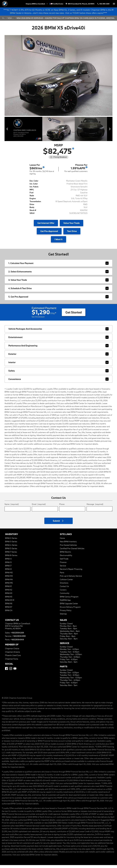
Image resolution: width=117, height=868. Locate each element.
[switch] (114, 4)
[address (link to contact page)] (81, 4)
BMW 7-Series (11, 555)
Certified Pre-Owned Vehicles (72, 551)
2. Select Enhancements (58, 275)
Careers (63, 593)
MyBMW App (65, 603)
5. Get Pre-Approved (58, 300)
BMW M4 (9, 582)
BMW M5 (9, 586)
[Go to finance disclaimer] (87, 170)
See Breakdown (38, 320)
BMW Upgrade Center (69, 606)
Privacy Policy (66, 613)
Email (39, 507)
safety (58, 374)
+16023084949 (17, 642)
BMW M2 (9, 575)
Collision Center (66, 582)
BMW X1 (8, 589)
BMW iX (8, 572)
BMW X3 (9, 596)
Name (12, 507)
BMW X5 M (10, 603)
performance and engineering (58, 349)
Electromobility (66, 558)
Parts (62, 575)
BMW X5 (9, 600)
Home (4, 22)
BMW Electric (65, 555)
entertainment (58, 340)
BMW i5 (8, 565)
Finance (63, 565)
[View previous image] (9, 133)
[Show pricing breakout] (73, 151)
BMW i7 (8, 569)
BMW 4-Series (11, 548)
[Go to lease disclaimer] (44, 170)
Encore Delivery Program (70, 610)
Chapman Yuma (12, 662)
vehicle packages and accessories (58, 332)
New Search (11, 22)
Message (95, 507)
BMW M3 (9, 579)
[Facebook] (7, 671)
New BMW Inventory (68, 544)
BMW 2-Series (11, 541)
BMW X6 (9, 606)
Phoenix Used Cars (13, 658)
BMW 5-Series (11, 551)
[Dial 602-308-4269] (104, 4)
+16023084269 (17, 636)
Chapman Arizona (12, 655)
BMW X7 (9, 610)
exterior (58, 357)
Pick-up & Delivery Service (71, 579)
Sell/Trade (64, 562)
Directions (64, 586)
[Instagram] (11, 671)
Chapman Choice (12, 651)
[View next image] (108, 133)
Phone (62, 507)
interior (58, 365)
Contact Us (64, 589)
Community (65, 596)
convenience (58, 382)
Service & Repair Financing (71, 572)
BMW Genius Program (69, 600)
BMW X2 (9, 593)
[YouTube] (15, 671)
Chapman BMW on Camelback (37, 4)
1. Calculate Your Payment (58, 266)
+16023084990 (19, 639)
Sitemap (63, 617)
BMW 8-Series (11, 558)
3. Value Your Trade (58, 283)
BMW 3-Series (11, 544)
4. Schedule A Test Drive (58, 291)
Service (63, 569)
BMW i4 (8, 562)
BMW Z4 (9, 613)
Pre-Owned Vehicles (68, 548)
